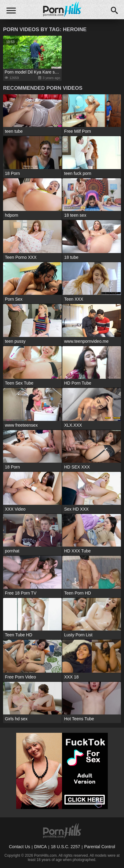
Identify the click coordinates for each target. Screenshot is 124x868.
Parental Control (100, 847)
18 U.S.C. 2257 (65, 847)
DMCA (40, 847)
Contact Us (19, 847)
